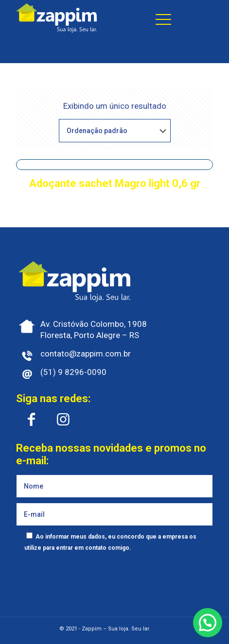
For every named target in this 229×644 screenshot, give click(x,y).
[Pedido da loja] (115, 131)
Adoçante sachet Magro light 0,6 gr (115, 183)
